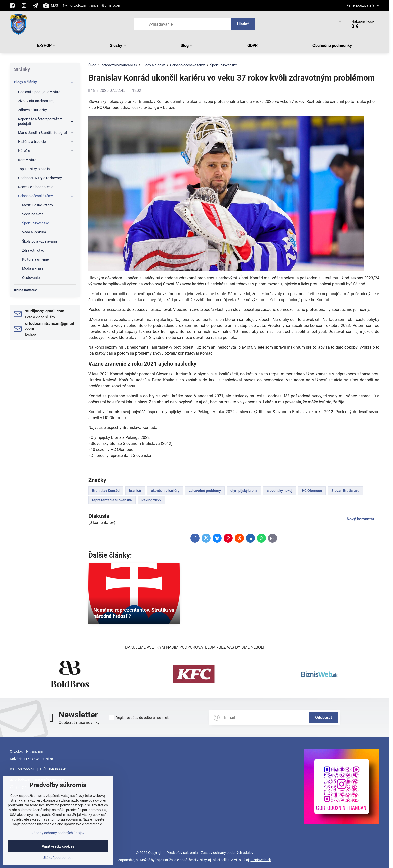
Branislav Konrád (106, 491)
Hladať (243, 24)
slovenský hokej (280, 491)
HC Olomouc (312, 491)
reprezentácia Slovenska (112, 500)
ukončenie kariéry (165, 491)
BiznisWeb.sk (261, 860)
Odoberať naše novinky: (80, 722)
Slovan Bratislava (345, 491)
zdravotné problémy (205, 491)
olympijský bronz (244, 491)
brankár (135, 491)
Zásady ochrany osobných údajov (227, 853)
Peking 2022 (151, 500)
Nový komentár (361, 519)
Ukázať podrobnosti (58, 858)
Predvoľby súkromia (182, 853)
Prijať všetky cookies (58, 846)
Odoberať (324, 717)
